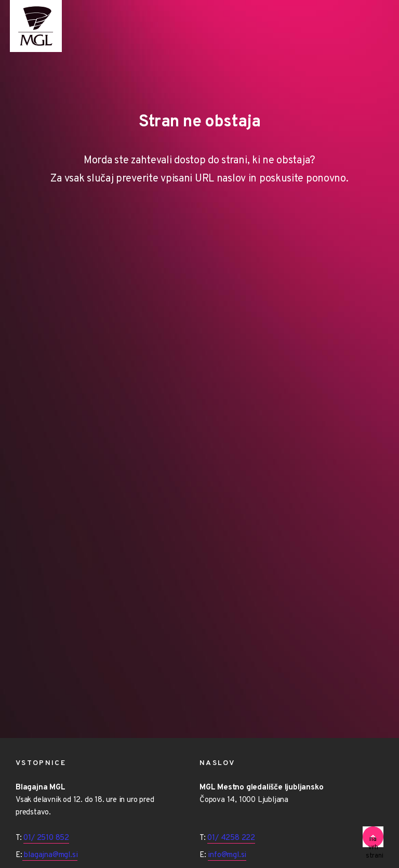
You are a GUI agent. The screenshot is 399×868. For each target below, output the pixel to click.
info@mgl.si (227, 855)
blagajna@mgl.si (50, 855)
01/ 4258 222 (231, 838)
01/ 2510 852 (46, 838)
